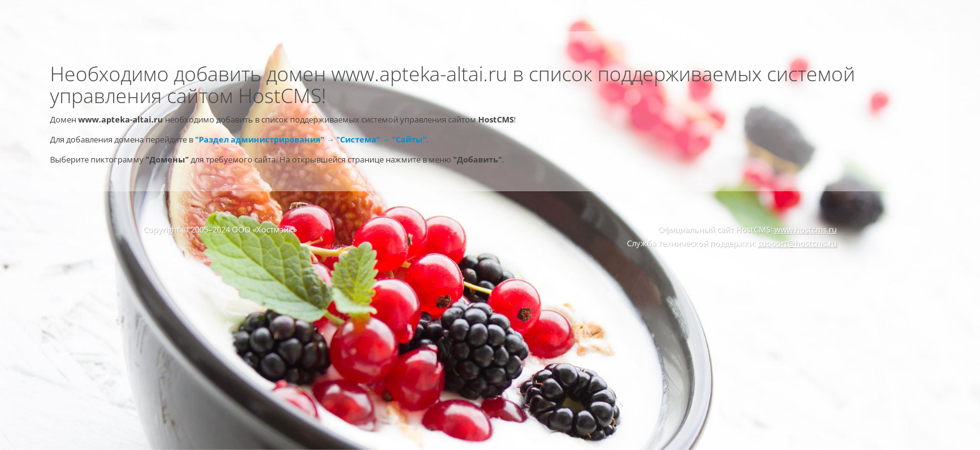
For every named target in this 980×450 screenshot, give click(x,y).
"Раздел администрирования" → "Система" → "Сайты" (311, 139)
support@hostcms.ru (797, 243)
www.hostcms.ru (806, 229)
